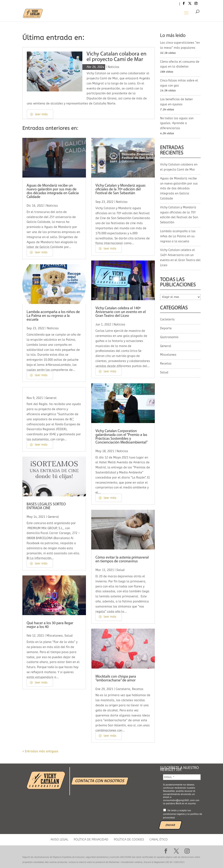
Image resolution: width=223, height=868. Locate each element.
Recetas (138, 689)
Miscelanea (55, 636)
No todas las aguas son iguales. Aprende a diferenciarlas (177, 123)
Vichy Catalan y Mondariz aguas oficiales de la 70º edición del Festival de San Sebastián (120, 189)
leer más (41, 114)
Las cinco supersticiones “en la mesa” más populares (180, 45)
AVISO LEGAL (59, 840)
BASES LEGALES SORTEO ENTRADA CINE (46, 506)
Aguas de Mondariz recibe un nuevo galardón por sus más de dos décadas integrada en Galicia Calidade (53, 191)
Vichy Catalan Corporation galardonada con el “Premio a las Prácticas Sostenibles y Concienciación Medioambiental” (122, 437)
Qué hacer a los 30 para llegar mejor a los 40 (50, 625)
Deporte (166, 328)
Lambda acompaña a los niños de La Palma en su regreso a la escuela (53, 316)
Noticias (114, 67)
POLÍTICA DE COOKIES (129, 840)
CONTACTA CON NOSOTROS (100, 781)
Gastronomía (169, 337)
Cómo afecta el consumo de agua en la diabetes (180, 64)
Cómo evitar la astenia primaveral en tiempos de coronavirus (122, 559)
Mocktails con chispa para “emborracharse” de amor (116, 679)
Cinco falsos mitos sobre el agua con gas (179, 83)
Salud (69, 636)
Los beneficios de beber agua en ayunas (177, 102)
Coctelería (123, 689)
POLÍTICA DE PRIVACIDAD (91, 840)
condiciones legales (174, 814)
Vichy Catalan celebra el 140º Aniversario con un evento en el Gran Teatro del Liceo (121, 312)
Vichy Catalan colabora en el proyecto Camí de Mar (116, 57)
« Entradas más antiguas (40, 751)
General (51, 398)
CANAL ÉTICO (159, 840)
